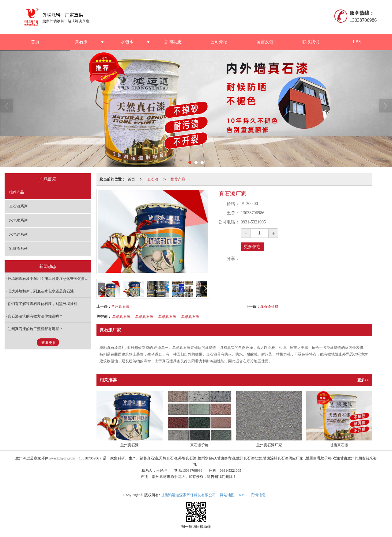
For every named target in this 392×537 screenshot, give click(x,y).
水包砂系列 (18, 234)
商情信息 (258, 495)
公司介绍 (219, 42)
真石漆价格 (269, 307)
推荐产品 (178, 179)
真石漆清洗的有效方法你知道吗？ (35, 316)
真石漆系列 (18, 206)
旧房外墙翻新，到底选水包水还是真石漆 (41, 291)
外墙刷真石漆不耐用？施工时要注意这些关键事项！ (49, 279)
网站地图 (227, 495)
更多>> (363, 380)
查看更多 (49, 343)
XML (243, 495)
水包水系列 (18, 220)
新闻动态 (173, 42)
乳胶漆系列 (18, 249)
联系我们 (311, 42)
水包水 (127, 42)
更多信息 (252, 247)
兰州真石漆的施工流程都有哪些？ (35, 329)
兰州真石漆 (120, 307)
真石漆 (81, 42)
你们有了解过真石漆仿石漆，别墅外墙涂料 (43, 304)
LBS (357, 42)
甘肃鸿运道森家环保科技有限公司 (188, 495)
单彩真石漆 (121, 317)
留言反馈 (265, 42)
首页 (35, 42)
